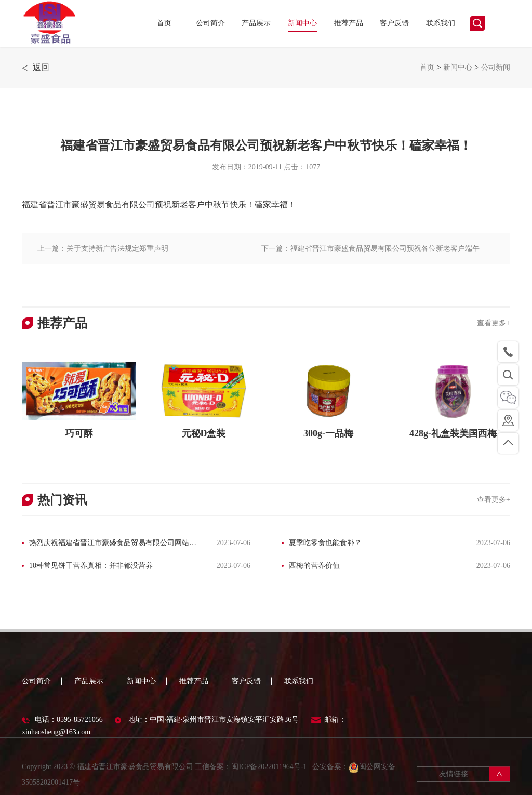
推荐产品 (349, 23)
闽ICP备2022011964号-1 (270, 774)
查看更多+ (494, 323)
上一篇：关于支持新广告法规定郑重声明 (103, 249)
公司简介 (210, 23)
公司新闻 (496, 67)
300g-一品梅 (328, 433)
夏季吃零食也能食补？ (325, 543)
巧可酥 (79, 433)
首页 (164, 23)
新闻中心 (302, 23)
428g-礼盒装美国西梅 (453, 433)
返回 (36, 68)
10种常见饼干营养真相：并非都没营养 (91, 566)
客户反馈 (394, 23)
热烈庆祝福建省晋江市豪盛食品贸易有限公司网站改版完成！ (109, 544)
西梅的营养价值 (314, 566)
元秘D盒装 (204, 433)
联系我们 (441, 23)
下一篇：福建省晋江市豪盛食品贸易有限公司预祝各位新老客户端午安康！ (370, 255)
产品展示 (256, 23)
